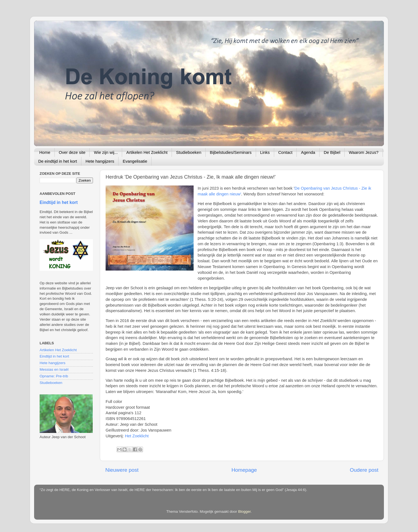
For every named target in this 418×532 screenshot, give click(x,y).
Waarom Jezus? (364, 152)
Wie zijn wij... (106, 152)
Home (45, 152)
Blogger (244, 511)
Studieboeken (189, 152)
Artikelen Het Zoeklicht (147, 152)
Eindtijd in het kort (59, 202)
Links (265, 152)
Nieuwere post (122, 470)
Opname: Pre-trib (54, 376)
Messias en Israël (54, 369)
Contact (285, 152)
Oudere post (364, 470)
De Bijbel (332, 152)
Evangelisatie (135, 161)
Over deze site (72, 152)
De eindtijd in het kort (58, 161)
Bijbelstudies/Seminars (231, 152)
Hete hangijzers (100, 161)
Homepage (244, 470)
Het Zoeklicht (137, 436)
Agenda (308, 152)
